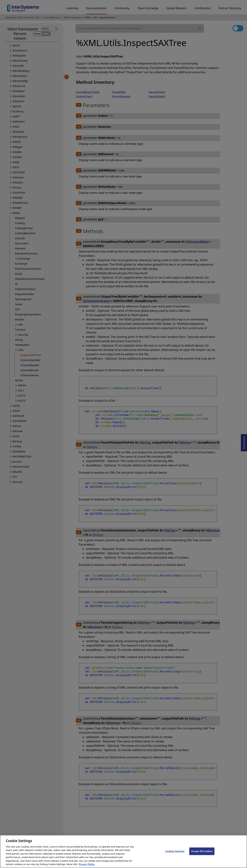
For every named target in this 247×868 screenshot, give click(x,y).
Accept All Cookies (202, 855)
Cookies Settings (175, 855)
